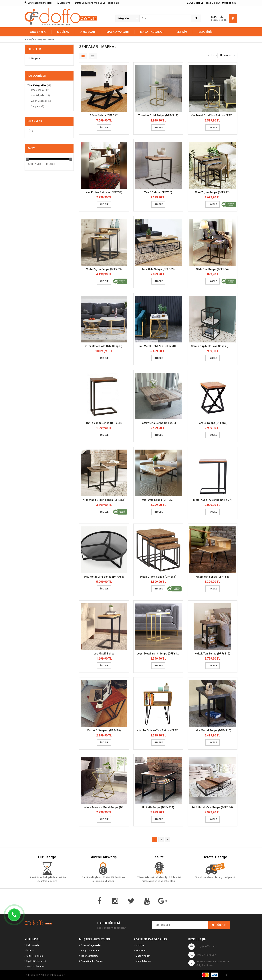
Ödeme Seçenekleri (91, 945)
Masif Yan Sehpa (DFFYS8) (212, 577)
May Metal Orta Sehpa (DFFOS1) (104, 577)
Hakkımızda (33, 945)
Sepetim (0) (230, 3)
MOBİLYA (63, 32)
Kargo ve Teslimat (90, 951)
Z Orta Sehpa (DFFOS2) (104, 115)
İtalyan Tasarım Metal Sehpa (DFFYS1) (105, 807)
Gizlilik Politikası (35, 956)
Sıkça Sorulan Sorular (92, 961)
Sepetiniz (206, 32)
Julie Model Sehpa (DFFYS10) (213, 730)
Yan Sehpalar (37, 95)
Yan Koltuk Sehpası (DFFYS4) (104, 192)
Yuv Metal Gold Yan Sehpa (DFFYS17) (213, 115)
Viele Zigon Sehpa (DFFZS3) (104, 269)
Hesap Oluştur (211, 3)
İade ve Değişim (89, 956)
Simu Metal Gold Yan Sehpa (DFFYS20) (159, 346)
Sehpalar (34, 58)
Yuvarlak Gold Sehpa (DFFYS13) (158, 115)
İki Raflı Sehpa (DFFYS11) (158, 807)
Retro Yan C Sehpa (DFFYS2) (104, 423)
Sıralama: (212, 55)
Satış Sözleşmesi (35, 966)
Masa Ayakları (143, 956)
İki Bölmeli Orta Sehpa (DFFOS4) (213, 807)
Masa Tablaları (143, 961)
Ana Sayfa (38, 32)
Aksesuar (141, 951)
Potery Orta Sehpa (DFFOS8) (158, 423)
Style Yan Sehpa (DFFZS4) (212, 269)
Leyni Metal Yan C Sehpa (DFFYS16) (159, 654)
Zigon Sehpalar (38, 101)
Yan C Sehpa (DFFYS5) (158, 192)
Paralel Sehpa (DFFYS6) (212, 423)
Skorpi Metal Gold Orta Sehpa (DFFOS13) (105, 346)
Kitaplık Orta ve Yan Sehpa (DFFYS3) (159, 730)
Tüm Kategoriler (37, 85)
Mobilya (140, 945)
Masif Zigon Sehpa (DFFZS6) (158, 577)
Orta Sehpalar (37, 90)
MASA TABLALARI (152, 32)
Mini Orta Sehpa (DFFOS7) (158, 500)
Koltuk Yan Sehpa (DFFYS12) (213, 654)
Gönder (221, 925)
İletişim (181, 32)
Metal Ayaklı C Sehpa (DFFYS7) (213, 500)
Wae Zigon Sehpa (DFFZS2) (213, 192)
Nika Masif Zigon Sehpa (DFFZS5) (104, 500)
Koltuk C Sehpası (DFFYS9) (104, 730)
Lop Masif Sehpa (104, 654)
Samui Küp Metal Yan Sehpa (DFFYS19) (213, 346)
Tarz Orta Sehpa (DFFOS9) (158, 269)
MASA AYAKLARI (118, 32)
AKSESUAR (88, 32)
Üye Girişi (193, 3)
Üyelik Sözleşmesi (36, 961)
